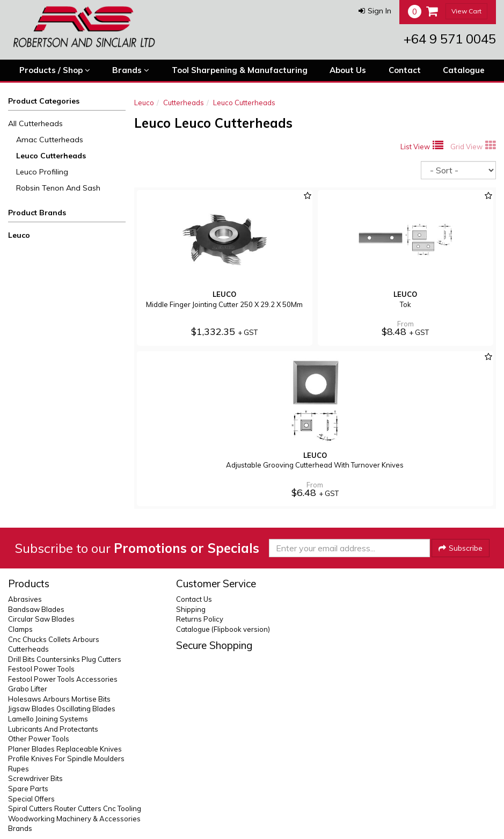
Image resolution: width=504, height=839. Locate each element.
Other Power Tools (39, 739)
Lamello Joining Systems (48, 719)
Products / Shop (55, 70)
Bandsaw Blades (36, 609)
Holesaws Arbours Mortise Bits (59, 699)
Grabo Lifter (28, 689)
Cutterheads (184, 103)
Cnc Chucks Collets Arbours (54, 639)
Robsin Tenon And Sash (58, 188)
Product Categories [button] (44, 101)
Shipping (191, 609)
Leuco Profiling (42, 172)
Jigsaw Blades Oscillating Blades (62, 709)
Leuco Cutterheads (51, 156)
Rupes (19, 769)
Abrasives (25, 599)
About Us (348, 70)
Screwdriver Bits (35, 778)
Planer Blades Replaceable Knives (65, 749)
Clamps (20, 629)
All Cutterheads (35, 123)
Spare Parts (28, 789)
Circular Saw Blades (41, 619)
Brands (131, 70)
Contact (405, 70)
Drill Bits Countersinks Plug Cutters (65, 659)
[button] (375, 11)
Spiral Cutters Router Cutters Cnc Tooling (75, 808)
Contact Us (194, 599)
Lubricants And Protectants (53, 729)
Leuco (19, 235)
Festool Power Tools (41, 669)
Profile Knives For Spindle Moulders (66, 758)
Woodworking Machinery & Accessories (74, 819)
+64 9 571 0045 (450, 39)
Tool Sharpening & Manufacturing (240, 70)
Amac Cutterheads (50, 140)
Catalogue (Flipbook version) (223, 629)
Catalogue (464, 70)
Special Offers (31, 799)
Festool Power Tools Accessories (63, 679)
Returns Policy (200, 619)
